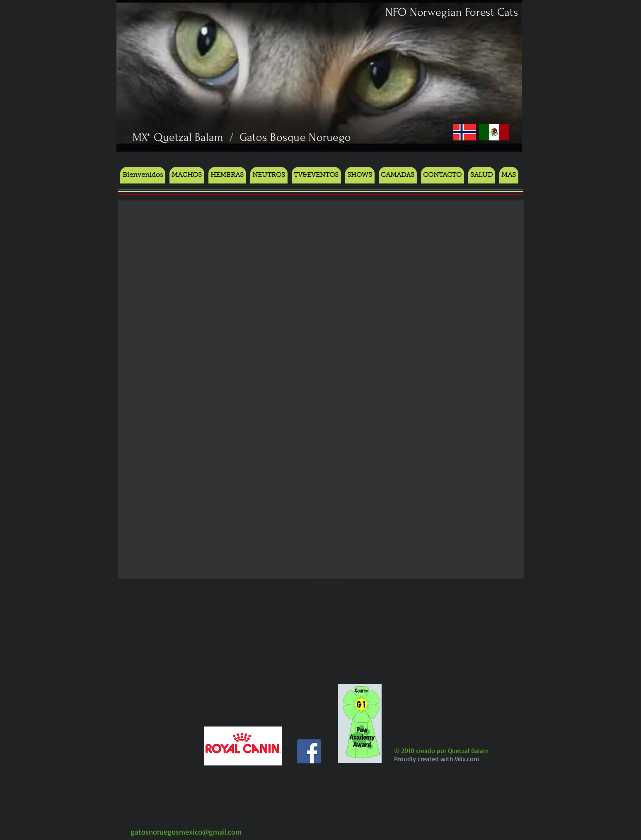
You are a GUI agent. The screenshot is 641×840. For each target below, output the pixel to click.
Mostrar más (327, 574)
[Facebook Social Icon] (309, 751)
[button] (360, 175)
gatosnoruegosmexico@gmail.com (186, 832)
